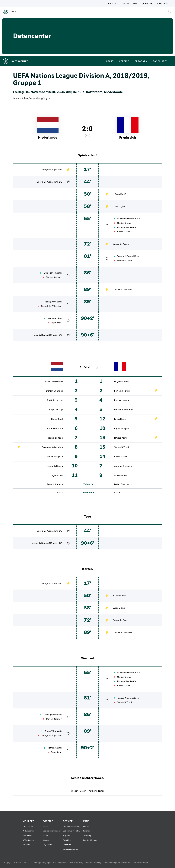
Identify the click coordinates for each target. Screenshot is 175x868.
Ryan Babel (57, 323)
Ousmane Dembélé (127, 219)
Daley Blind (57, 419)
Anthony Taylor (42, 99)
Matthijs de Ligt (55, 400)
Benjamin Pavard (121, 244)
